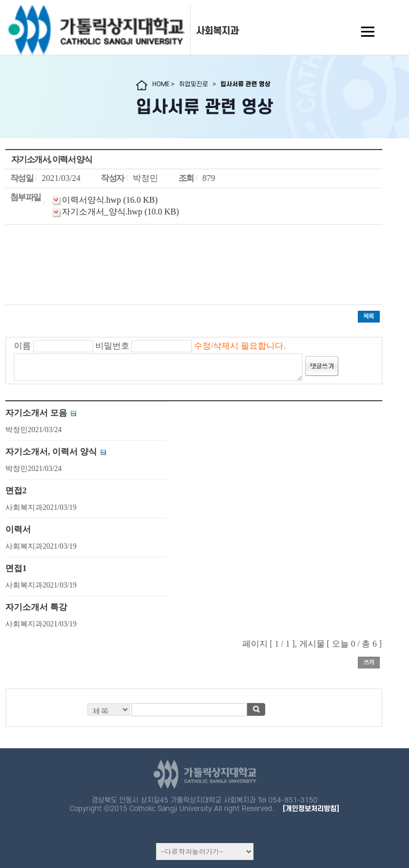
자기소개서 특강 (36, 607)
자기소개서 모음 (36, 413)
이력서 (18, 529)
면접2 (16, 490)
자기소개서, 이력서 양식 (51, 452)
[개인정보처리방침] (311, 809)
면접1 (16, 568)
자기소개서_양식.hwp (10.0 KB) (120, 212)
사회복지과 (217, 31)
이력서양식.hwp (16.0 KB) (110, 200)
